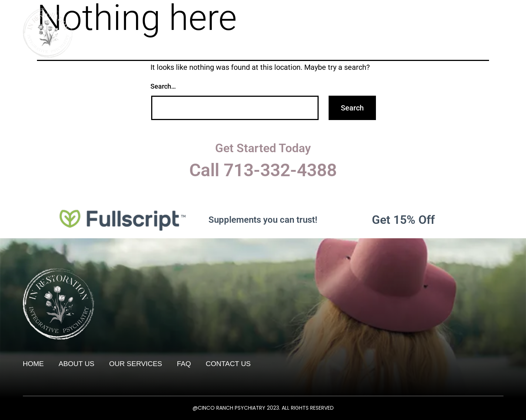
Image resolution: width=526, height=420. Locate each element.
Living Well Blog (467, 16)
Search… (163, 86)
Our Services (401, 16)
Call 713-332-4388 (263, 170)
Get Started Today (263, 148)
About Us (347, 16)
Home (305, 16)
